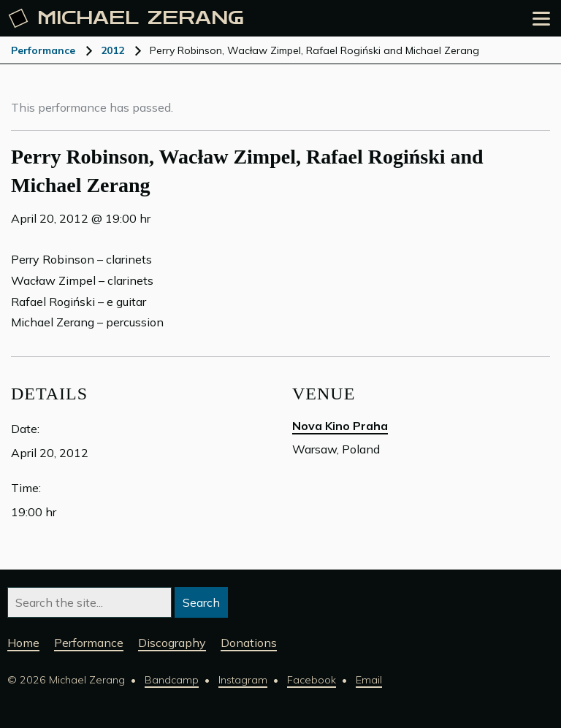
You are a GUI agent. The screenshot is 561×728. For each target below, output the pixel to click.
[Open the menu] (541, 19)
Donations (249, 643)
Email (369, 680)
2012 (112, 50)
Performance (43, 50)
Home (23, 643)
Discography (172, 643)
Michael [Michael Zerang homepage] (126, 18)
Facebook (312, 680)
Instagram (243, 680)
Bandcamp (172, 680)
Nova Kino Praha (340, 426)
